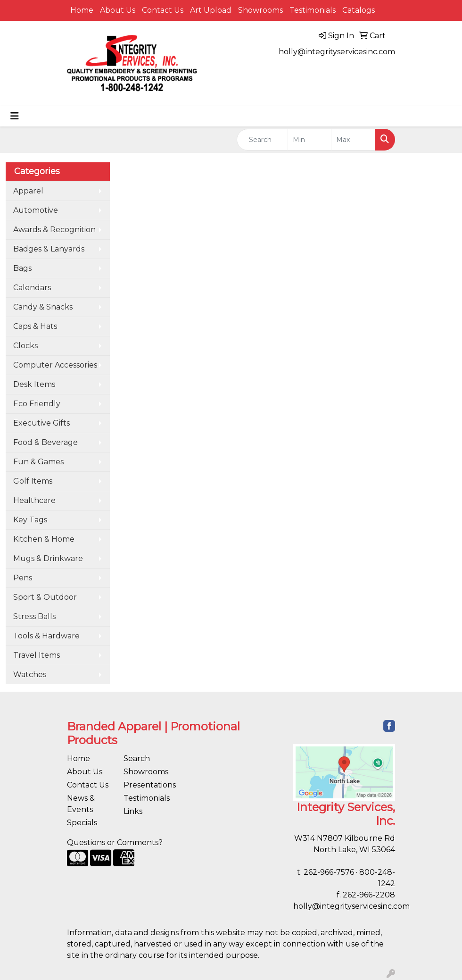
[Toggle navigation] (15, 116)
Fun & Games (38, 462)
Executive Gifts (41, 423)
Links (133, 811)
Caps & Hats (35, 326)
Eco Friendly (37, 404)
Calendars (32, 288)
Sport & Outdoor (45, 597)
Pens (23, 578)
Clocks (25, 346)
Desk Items (34, 384)
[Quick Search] (262, 140)
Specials (82, 823)
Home (82, 10)
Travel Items (37, 655)
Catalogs (359, 10)
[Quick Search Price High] (353, 140)
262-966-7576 (329, 872)
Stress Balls (34, 616)
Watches (30, 674)
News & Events (81, 804)
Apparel (28, 191)
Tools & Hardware (46, 636)
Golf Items (33, 481)
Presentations (146, 785)
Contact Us (163, 10)
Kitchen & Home (44, 539)
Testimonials (313, 10)
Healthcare (34, 500)
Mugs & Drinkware (48, 558)
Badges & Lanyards (49, 249)
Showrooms (260, 10)
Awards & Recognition (54, 230)
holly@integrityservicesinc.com (337, 52)
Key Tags (30, 520)
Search (137, 758)
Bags (22, 268)
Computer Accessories (55, 365)
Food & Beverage (45, 442)
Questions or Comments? (115, 842)
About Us (118, 10)
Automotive (36, 210)
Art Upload (211, 10)
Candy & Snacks (43, 307)
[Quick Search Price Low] (310, 140)
